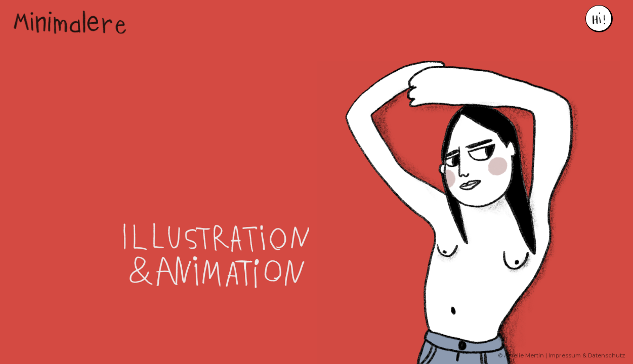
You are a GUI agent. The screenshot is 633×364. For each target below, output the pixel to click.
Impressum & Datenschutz (587, 355)
